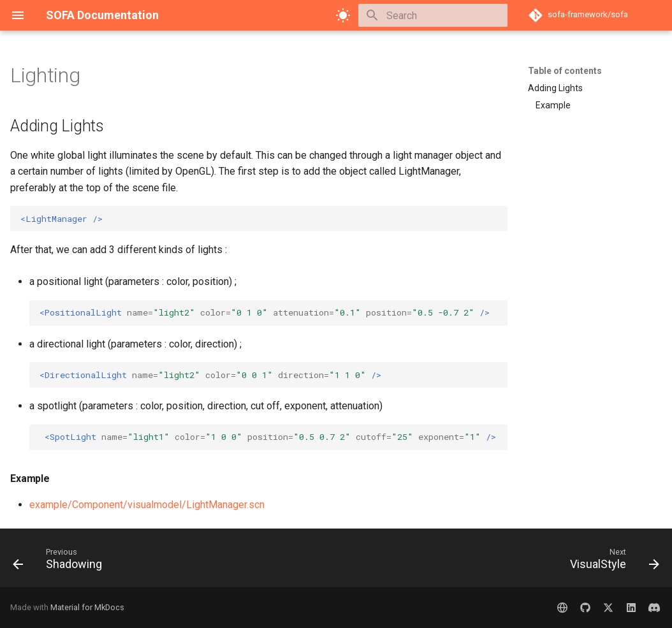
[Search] (433, 15)
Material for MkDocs (87, 607)
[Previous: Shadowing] (61, 562)
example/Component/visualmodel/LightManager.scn (147, 505)
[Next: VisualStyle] (611, 562)
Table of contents (565, 71)
